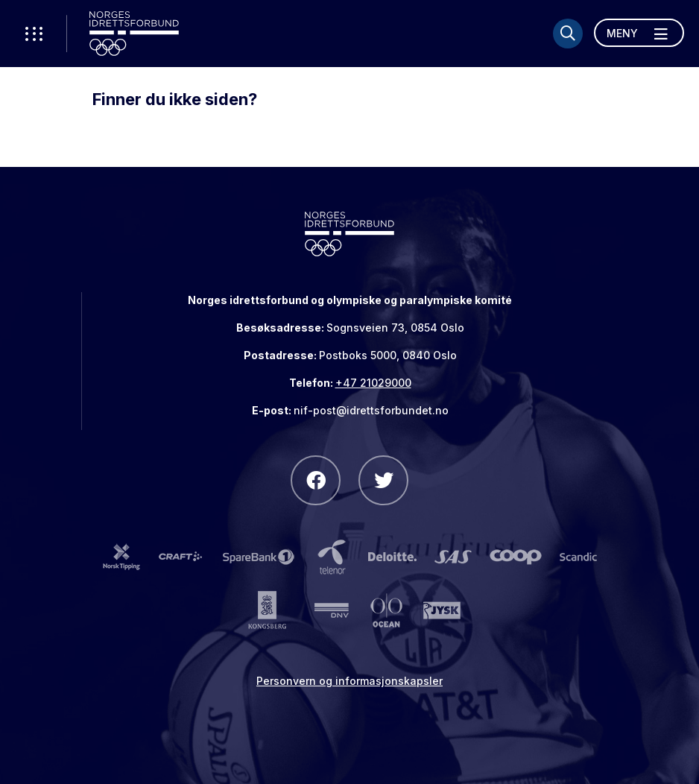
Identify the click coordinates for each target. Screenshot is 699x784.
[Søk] (568, 34)
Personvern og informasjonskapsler (349, 681)
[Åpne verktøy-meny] (34, 34)
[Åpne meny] (639, 33)
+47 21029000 (373, 383)
